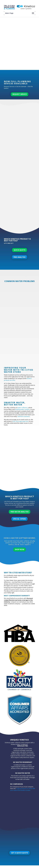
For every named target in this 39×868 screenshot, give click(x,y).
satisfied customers (24, 416)
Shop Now (19, 549)
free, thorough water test (21, 421)
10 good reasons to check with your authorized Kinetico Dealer (23, 789)
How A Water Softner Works (19, 538)
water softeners (23, 408)
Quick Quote (20, 250)
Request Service (20, 94)
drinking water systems (22, 409)
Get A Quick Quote (20, 853)
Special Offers (19, 519)
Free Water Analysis (20, 512)
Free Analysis (19, 257)
